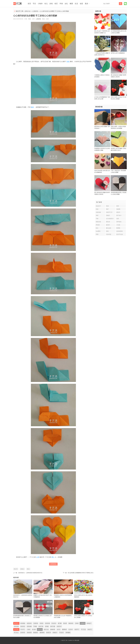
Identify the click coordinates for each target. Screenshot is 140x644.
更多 (86, 4)
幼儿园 (34, 629)
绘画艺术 (49, 633)
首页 (29, 4)
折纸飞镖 (53, 626)
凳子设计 (119, 215)
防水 (97, 228)
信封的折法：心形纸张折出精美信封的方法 (30, 573)
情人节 (16, 569)
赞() (53, 564)
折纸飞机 (41, 626)
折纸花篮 (16, 626)
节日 (34, 4)
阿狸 (97, 234)
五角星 (77, 623)
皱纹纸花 (71, 623)
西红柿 (108, 222)
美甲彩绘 (119, 222)
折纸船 (47, 626)
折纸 (51, 4)
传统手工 (90, 629)
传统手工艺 (109, 212)
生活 (76, 4)
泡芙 (118, 219)
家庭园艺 (36, 633)
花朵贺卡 (98, 206)
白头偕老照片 (110, 219)
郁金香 (65, 623)
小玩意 (118, 225)
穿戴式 (108, 215)
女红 (66, 4)
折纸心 (22, 569)
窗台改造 (109, 228)
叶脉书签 (109, 234)
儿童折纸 (36, 623)
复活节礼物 (120, 234)
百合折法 (54, 623)
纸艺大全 (46, 629)
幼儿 (46, 4)
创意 (81, 4)
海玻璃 (118, 209)
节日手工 (23, 629)
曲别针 (108, 225)
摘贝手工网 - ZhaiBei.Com (68, 640)
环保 (61, 4)
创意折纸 (29, 623)
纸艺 (56, 4)
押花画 (98, 225)
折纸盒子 (89, 623)
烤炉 (107, 209)
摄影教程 (42, 633)
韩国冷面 (98, 222)
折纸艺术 (59, 626)
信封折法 (23, 626)
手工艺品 (83, 629)
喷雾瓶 (118, 228)
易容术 (118, 212)
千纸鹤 (35, 626)
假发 (107, 231)
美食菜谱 (29, 633)
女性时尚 (23, 633)
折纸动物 (29, 626)
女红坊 (59, 629)
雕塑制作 (64, 629)
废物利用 (53, 629)
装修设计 (55, 633)
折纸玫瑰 (47, 623)
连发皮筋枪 (120, 231)
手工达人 (16, 633)
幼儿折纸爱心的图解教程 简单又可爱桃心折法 (81, 573)
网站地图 (77, 640)
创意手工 (77, 629)
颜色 (32, 107)
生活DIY (71, 629)
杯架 (97, 209)
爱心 (53, 557)
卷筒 (118, 206)
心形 (38, 557)
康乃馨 (60, 623)
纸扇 (107, 206)
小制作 (40, 4)
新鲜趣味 (68, 633)
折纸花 (42, 623)
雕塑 (71, 4)
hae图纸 (98, 231)
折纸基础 (23, 623)
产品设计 (61, 633)
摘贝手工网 (20, 11)
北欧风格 (98, 212)
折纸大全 (28, 11)
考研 (97, 215)
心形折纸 (35, 11)
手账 (97, 219)
